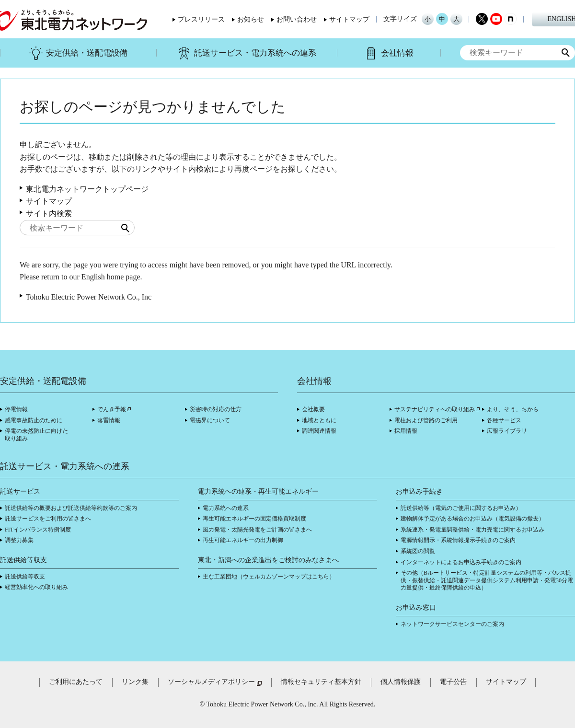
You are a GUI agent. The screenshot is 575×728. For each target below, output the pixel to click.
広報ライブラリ (507, 431)
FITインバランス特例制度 (38, 530)
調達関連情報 (319, 431)
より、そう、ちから (513, 409)
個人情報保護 (401, 682)
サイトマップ (349, 20)
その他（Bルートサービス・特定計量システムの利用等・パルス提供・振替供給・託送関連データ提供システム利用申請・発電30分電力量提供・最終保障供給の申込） (487, 580)
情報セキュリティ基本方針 (321, 682)
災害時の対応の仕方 (216, 409)
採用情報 (406, 431)
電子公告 (453, 682)
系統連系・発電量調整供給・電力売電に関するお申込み (472, 530)
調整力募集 (19, 540)
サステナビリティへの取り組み (435, 409)
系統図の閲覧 (418, 551)
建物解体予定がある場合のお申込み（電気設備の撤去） (472, 519)
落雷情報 (109, 420)
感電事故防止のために (34, 420)
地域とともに (319, 420)
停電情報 (16, 409)
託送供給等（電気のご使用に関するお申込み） (461, 508)
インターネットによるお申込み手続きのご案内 (461, 562)
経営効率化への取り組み (36, 587)
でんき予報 (112, 409)
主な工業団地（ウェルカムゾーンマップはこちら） (269, 577)
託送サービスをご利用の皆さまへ (48, 519)
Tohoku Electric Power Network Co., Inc (89, 297)
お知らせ (251, 20)
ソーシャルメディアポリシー (211, 682)
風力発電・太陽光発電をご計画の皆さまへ (257, 530)
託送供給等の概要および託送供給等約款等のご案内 (71, 508)
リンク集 (135, 682)
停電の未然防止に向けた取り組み (36, 435)
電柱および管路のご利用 (426, 420)
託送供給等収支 (25, 577)
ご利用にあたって (76, 682)
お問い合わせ (297, 20)
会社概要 (313, 409)
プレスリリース (201, 20)
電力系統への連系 (226, 508)
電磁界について (210, 420)
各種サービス (504, 420)
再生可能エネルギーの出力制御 (243, 540)
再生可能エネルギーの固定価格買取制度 (254, 519)
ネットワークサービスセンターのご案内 (452, 624)
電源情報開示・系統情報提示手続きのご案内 (458, 540)
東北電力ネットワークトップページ (87, 189)
